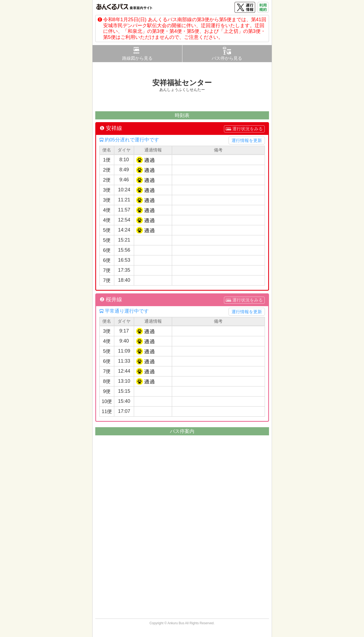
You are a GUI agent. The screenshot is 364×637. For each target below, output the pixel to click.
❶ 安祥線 (111, 128)
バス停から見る (227, 58)
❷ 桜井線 (111, 299)
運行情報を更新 (247, 140)
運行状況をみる (248, 129)
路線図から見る (137, 58)
